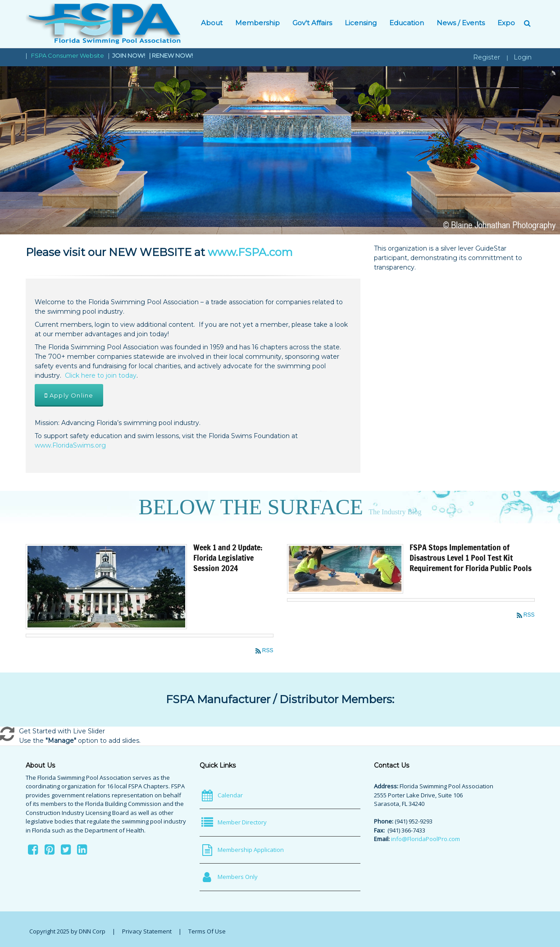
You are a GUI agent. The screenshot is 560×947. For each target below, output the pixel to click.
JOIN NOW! (129, 55)
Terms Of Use (207, 931)
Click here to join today (101, 375)
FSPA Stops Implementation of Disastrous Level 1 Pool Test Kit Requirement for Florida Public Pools (471, 558)
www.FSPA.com (250, 252)
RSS (268, 650)
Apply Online (69, 395)
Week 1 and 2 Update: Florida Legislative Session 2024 (228, 558)
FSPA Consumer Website (68, 55)
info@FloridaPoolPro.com (426, 839)
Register (487, 57)
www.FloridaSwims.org (70, 445)
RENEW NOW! (172, 55)
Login (523, 57)
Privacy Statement (147, 931)
